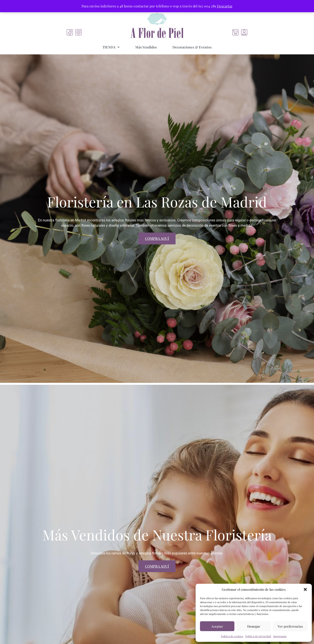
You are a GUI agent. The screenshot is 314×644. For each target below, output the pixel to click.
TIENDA (111, 47)
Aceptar (217, 626)
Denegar (254, 626)
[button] (305, 589)
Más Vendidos (146, 47)
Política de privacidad (258, 636)
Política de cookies (232, 636)
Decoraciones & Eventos (192, 47)
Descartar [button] (225, 6)
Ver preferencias (290, 626)
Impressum (280, 636)
